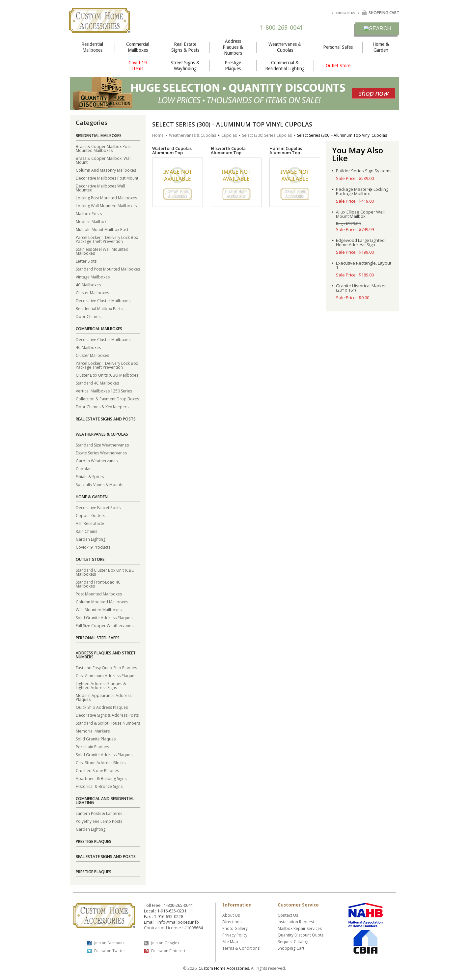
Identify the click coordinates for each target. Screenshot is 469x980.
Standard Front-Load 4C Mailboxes (98, 584)
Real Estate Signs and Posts (106, 419)
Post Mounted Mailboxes (99, 594)
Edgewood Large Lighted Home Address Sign (360, 243)
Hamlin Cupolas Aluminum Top (286, 151)
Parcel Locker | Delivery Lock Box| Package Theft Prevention (108, 239)
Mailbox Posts (89, 213)
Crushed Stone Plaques (97, 770)
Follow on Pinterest (165, 951)
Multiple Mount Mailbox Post (102, 229)
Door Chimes (88, 316)
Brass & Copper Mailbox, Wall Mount (104, 160)
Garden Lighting (91, 539)
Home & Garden (381, 47)
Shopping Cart (291, 948)
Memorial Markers (93, 731)
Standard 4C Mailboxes (97, 383)
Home (158, 135)
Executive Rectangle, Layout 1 (364, 265)
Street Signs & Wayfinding (185, 66)
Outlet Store (338, 66)
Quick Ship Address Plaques (102, 707)
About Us (231, 915)
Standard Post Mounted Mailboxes (108, 269)
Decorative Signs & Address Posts (107, 715)
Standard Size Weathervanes (102, 445)
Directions (232, 922)
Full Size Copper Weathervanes (105, 625)
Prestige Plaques (233, 66)
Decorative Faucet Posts (98, 507)
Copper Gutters (90, 515)
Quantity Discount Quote (301, 935)
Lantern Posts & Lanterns (99, 813)
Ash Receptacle (90, 523)
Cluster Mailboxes (92, 292)
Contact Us (288, 915)
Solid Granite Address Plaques (104, 617)
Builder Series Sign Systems (364, 171)
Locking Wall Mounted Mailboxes (106, 205)
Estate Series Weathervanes (101, 453)
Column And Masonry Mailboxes (106, 170)
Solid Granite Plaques (96, 739)
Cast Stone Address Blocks (101, 762)
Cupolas (83, 468)
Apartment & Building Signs (101, 778)
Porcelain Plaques (92, 747)
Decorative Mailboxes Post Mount (107, 178)
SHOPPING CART (380, 13)
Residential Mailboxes (92, 47)
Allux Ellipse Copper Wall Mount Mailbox (360, 214)
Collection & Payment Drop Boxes (107, 399)
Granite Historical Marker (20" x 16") (361, 288)
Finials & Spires (90, 476)
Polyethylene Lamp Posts (99, 821)
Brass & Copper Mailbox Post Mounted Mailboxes (103, 148)
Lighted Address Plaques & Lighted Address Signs (101, 685)
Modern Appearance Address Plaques (104, 697)
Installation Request (296, 922)
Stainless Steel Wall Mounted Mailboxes (102, 251)
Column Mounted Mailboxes (102, 602)
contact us (345, 13)
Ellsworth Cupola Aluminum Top (228, 151)
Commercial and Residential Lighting (105, 801)
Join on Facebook (106, 943)
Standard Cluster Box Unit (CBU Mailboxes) (105, 572)
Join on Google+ (162, 943)
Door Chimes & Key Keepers (102, 406)
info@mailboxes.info (178, 922)
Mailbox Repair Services (300, 928)
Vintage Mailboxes (93, 277)
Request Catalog (293, 942)
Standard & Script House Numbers (108, 723)
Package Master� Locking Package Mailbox (362, 191)
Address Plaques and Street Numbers (106, 655)
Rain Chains (86, 531)
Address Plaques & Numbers (233, 47)
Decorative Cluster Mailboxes (103, 300)
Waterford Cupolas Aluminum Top (172, 151)
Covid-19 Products (93, 547)
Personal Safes (338, 47)
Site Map (230, 942)
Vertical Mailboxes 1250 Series (104, 391)
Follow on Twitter (106, 951)
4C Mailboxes (88, 285)
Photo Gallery (235, 928)
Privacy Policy (235, 935)
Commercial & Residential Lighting (285, 66)
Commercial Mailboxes (138, 47)
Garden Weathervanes (97, 461)
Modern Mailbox (91, 221)
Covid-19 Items (138, 66)
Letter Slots (86, 261)
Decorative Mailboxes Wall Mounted (100, 188)
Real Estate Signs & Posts (185, 47)
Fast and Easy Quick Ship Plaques (106, 667)
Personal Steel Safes (98, 638)
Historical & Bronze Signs (99, 786)
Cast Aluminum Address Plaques (106, 675)
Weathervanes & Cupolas (285, 47)
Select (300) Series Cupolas (267, 135)
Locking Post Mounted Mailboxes (106, 198)
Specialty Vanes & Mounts (99, 484)
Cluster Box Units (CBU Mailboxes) (108, 375)
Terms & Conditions (241, 948)
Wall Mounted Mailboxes (99, 609)
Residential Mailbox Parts (99, 308)
